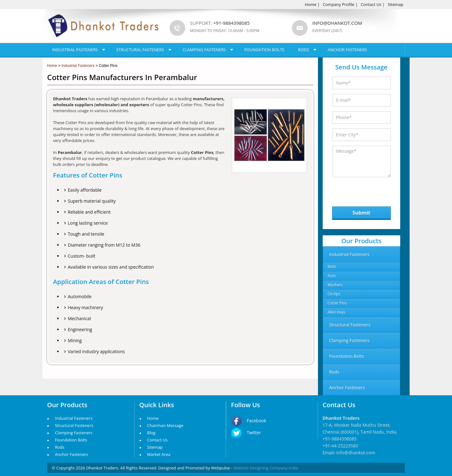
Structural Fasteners (140, 50)
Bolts (332, 267)
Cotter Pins (337, 303)
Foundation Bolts (264, 50)
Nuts (332, 276)
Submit (361, 213)
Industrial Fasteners (75, 50)
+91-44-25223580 (340, 446)
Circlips (334, 294)
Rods (303, 50)
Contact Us (371, 4)
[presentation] (365, 190)
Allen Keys (337, 312)
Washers (335, 285)
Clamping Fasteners (204, 50)
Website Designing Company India (266, 468)
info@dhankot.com (337, 23)
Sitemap (395, 4)
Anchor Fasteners (347, 50)
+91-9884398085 (340, 439)
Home (311, 4)
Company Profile (338, 4)
